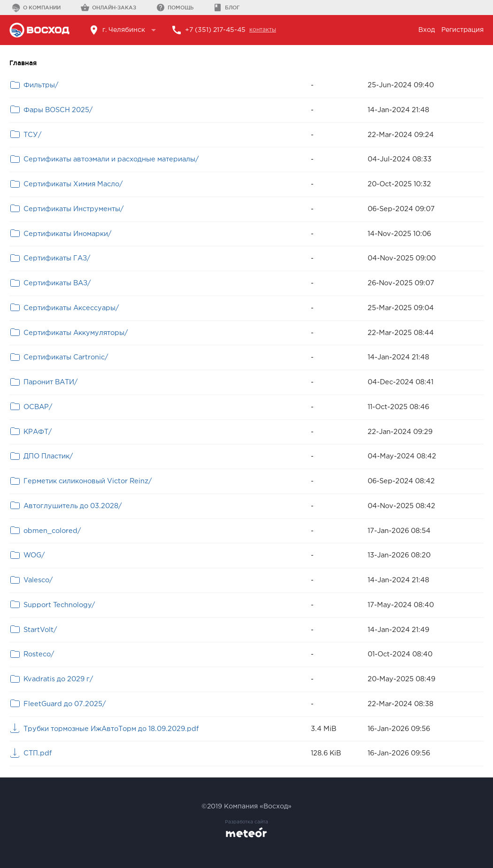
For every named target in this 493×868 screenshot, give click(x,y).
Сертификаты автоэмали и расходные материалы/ (111, 159)
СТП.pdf (38, 753)
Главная (23, 63)
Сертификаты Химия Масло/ (73, 184)
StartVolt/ (40, 630)
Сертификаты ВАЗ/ (57, 283)
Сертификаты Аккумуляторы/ (76, 333)
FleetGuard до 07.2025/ (65, 704)
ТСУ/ (32, 135)
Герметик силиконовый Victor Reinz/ (88, 481)
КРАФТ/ (38, 432)
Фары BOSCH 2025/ (58, 110)
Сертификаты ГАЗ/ (57, 258)
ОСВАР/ (38, 407)
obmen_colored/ (52, 531)
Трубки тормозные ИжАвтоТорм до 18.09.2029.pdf (111, 729)
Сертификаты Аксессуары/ (71, 308)
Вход (427, 30)
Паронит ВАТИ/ (50, 382)
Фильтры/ (41, 85)
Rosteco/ (39, 654)
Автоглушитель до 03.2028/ (73, 506)
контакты (263, 30)
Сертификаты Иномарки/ (67, 234)
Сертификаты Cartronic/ (66, 357)
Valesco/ (38, 580)
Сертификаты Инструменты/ (73, 209)
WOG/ (34, 555)
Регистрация (462, 30)
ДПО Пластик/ (48, 456)
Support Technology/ (59, 605)
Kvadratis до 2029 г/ (58, 679)
